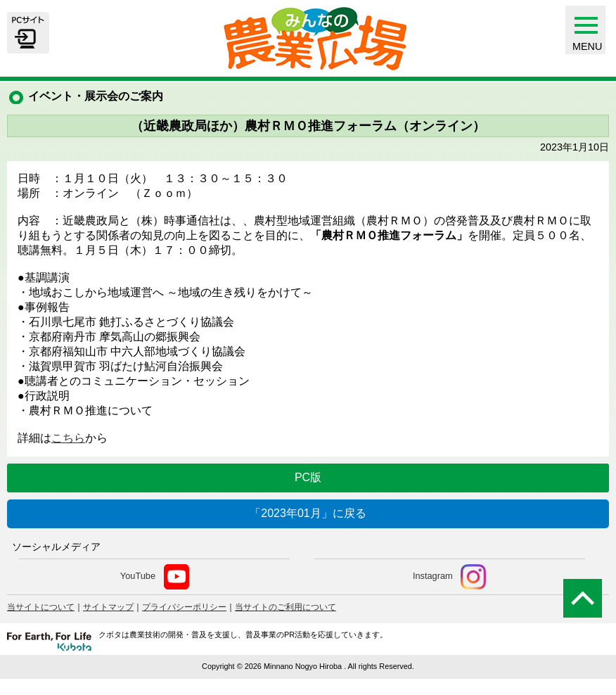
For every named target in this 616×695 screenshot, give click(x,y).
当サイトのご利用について (285, 607)
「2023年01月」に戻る (308, 513)
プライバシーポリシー (184, 607)
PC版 (308, 477)
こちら (68, 438)
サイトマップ (108, 607)
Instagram (449, 577)
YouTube (155, 577)
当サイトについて (41, 607)
